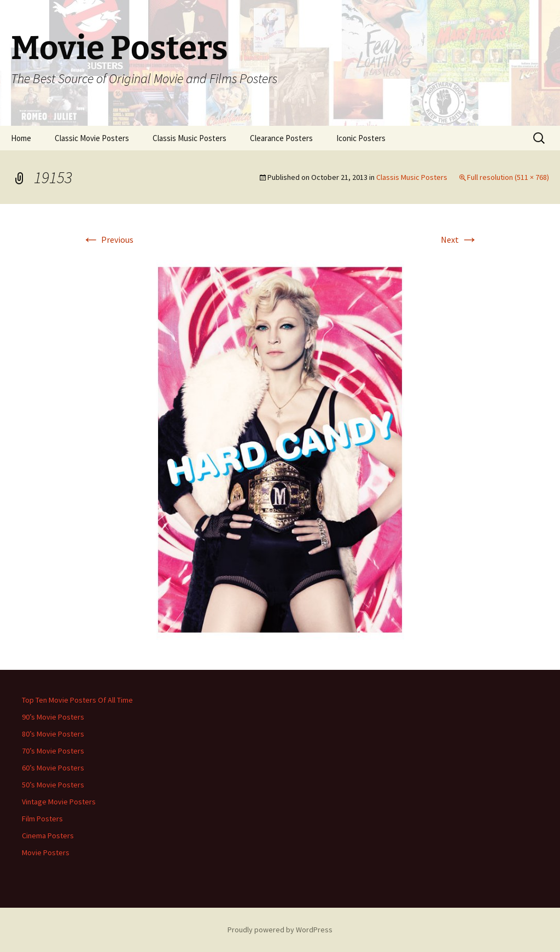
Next (459, 240)
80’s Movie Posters (53, 734)
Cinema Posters (48, 836)
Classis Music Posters (189, 138)
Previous (108, 240)
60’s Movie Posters (53, 768)
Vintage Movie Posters (59, 802)
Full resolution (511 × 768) (508, 177)
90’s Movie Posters (53, 717)
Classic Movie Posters (92, 138)
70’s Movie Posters (53, 751)
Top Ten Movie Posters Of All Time (77, 700)
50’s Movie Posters (53, 785)
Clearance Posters (281, 138)
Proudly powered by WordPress (280, 930)
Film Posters (42, 819)
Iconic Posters (361, 138)
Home (21, 138)
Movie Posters (46, 852)
